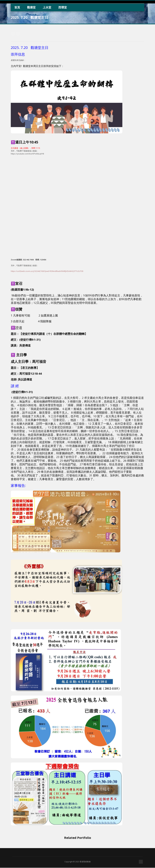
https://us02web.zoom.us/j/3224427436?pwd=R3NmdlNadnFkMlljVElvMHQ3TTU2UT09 (47, 271)
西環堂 (63, 7)
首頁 (17, 7)
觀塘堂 (31, 7)
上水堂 (47, 7)
